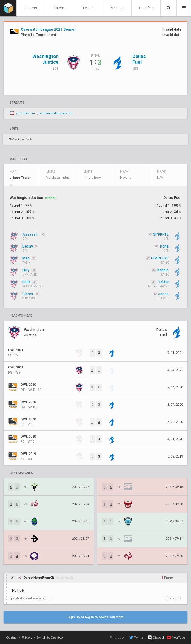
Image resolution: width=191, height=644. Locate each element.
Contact (12, 638)
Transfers (146, 8)
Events (88, 8)
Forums (31, 8)
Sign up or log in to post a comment (95, 617)
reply (167, 598)
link (179, 598)
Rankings (117, 8)
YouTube (176, 637)
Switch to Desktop (50, 638)
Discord (156, 637)
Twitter (137, 637)
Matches (60, 8)
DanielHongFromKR (39, 578)
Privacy (27, 638)
